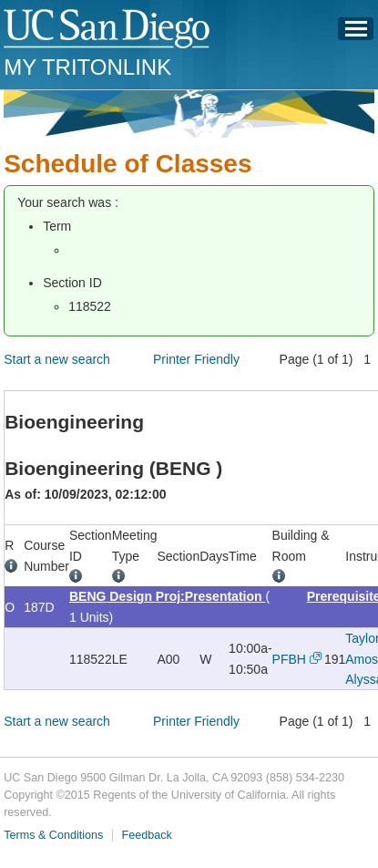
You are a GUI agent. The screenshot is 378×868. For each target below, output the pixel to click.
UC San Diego (108, 30)
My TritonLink (87, 67)
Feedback (147, 835)
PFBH (289, 659)
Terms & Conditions (53, 835)
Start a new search (57, 359)
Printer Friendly (196, 359)
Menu (356, 34)
